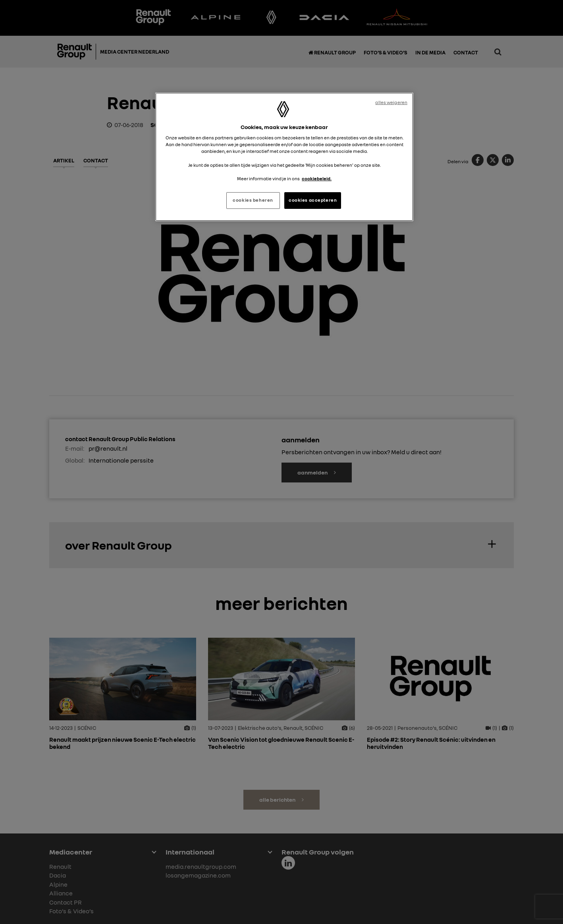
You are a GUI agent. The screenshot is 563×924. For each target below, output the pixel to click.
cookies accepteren (313, 200)
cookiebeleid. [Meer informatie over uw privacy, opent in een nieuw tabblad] (317, 179)
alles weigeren (391, 102)
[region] (284, 157)
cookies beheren (253, 200)
